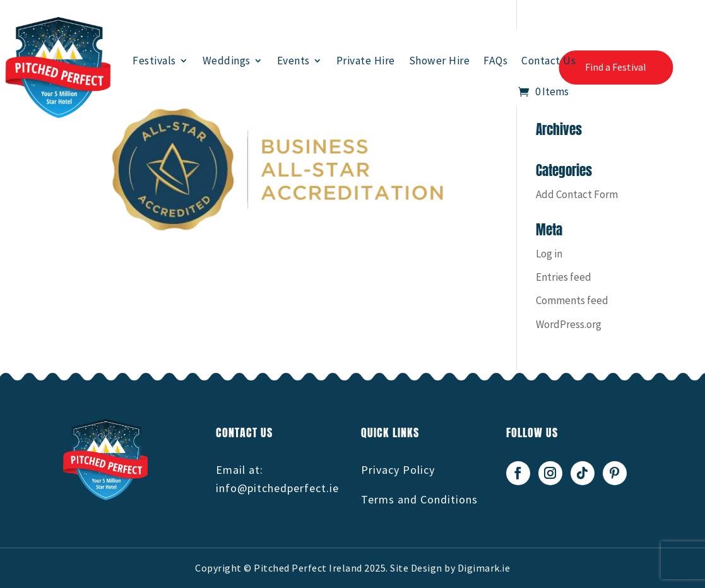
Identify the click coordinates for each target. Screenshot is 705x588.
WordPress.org (569, 324)
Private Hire (366, 61)
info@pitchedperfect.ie (277, 488)
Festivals (154, 61)
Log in (549, 254)
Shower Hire (440, 61)
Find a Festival (616, 67)
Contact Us (548, 61)
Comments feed (572, 300)
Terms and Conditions (419, 499)
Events (293, 61)
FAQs (495, 61)
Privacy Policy (398, 470)
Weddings (227, 61)
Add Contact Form (577, 194)
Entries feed (564, 277)
